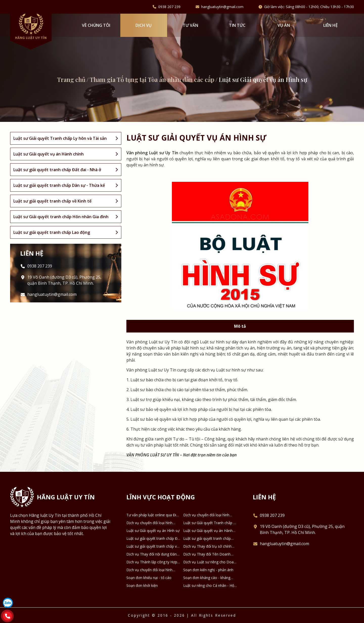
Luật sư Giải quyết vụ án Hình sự (153, 531)
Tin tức (237, 25)
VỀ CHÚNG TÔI (96, 25)
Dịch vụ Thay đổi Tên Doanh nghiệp (207, 554)
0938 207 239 (169, 7)
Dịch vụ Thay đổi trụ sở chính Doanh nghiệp (207, 546)
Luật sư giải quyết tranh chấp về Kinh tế (153, 546)
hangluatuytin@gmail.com (222, 7)
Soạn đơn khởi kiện (142, 585)
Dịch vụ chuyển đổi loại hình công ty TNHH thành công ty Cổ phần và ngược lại (152, 523)
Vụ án (284, 25)
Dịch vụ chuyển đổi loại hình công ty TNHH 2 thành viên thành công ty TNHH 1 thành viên (207, 515)
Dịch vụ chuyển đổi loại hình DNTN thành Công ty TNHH (149, 570)
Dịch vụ (144, 25)
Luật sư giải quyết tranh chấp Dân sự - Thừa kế (207, 539)
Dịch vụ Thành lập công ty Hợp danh (152, 562)
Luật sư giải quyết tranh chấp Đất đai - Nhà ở (154, 539)
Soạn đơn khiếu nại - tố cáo (149, 578)
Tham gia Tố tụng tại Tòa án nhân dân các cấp (152, 79)
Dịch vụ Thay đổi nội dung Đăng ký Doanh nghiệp (153, 554)
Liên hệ (331, 25)
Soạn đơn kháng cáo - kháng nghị (207, 578)
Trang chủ (71, 79)
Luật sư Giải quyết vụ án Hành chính (208, 531)
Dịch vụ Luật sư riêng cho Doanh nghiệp (210, 562)
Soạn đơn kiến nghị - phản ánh (208, 570)
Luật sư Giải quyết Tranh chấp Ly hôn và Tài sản (210, 523)
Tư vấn (190, 25)
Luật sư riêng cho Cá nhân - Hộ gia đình (209, 586)
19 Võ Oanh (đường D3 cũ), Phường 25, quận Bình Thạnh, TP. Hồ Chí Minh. (64, 280)
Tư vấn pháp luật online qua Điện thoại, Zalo (153, 515)
